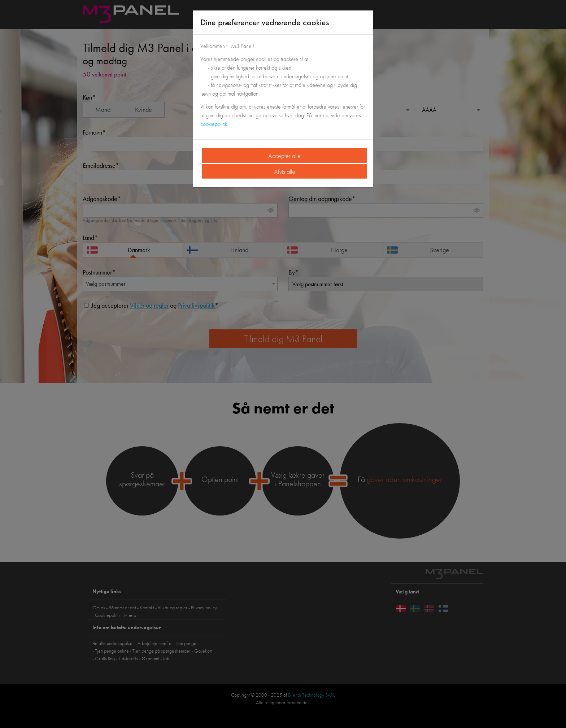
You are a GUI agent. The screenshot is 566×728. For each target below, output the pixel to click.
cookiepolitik (214, 124)
